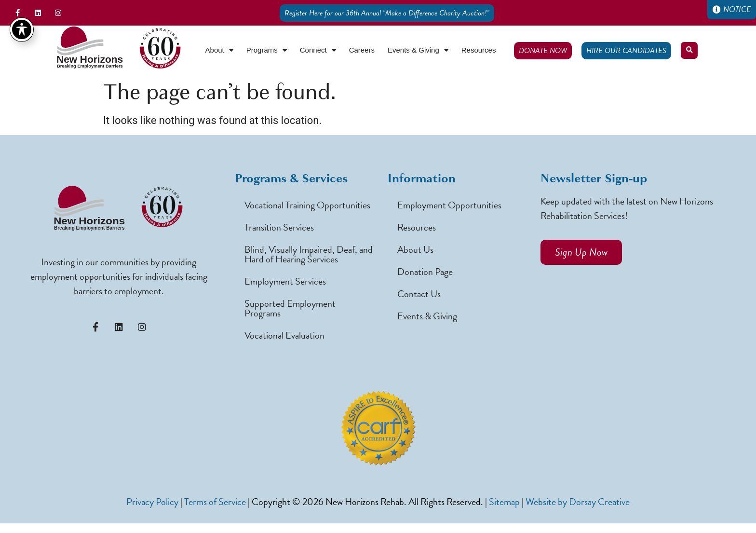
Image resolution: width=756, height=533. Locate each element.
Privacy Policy (152, 502)
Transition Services (279, 227)
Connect (318, 50)
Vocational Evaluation (284, 335)
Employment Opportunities (449, 205)
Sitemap (504, 502)
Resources (479, 50)
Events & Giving (418, 50)
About (219, 50)
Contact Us (419, 294)
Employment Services (285, 281)
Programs (267, 50)
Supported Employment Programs (290, 308)
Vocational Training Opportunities (307, 205)
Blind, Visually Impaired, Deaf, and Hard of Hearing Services (309, 254)
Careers (362, 50)
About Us (415, 249)
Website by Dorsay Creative (578, 502)
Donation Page (425, 272)
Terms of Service (215, 502)
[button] (689, 50)
